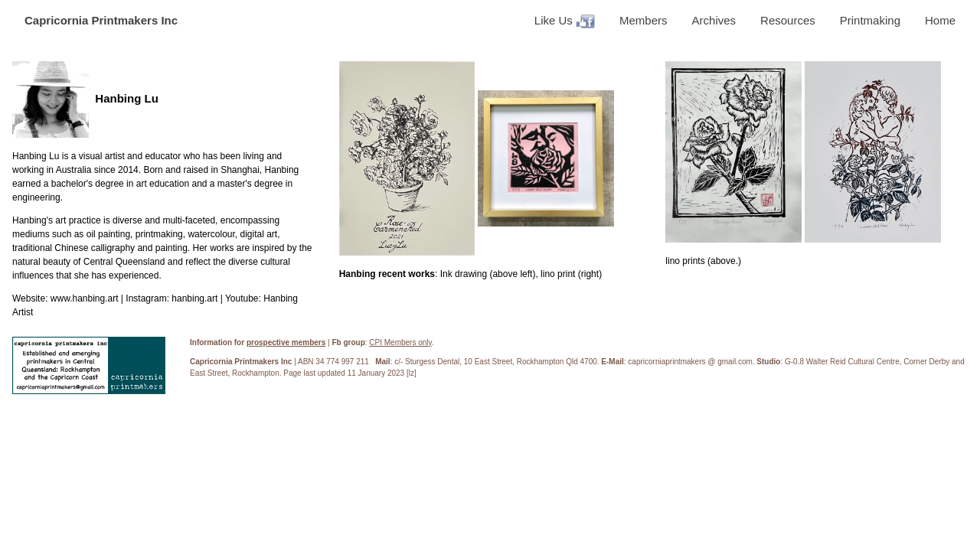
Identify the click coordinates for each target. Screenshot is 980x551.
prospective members (286, 342)
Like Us (565, 21)
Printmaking (870, 20)
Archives (714, 20)
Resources (788, 20)
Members (644, 20)
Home (940, 20)
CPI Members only (400, 342)
